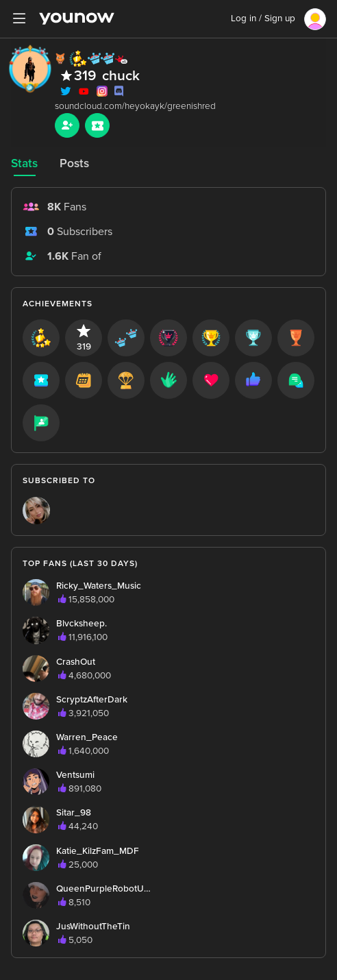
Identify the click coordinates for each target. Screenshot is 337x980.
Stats (24, 163)
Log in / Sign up (263, 19)
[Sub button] (97, 125)
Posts (74, 163)
